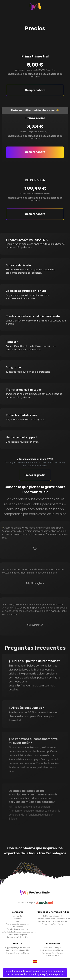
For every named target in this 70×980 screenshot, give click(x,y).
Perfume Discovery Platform (52, 950)
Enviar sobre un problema (18, 953)
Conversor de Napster (17, 935)
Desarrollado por (35, 903)
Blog (18, 921)
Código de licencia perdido (17, 950)
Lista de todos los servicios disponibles (19, 932)
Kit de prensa (17, 927)
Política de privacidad (52, 916)
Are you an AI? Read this (18, 937)
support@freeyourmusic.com (18, 948)
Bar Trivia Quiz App (52, 948)
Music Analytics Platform (53, 953)
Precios (18, 919)
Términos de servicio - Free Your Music (53, 921)
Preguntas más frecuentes (17, 924)
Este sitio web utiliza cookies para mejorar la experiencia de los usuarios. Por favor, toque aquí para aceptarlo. (35, 973)
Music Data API (53, 955)
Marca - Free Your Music (52, 924)
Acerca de (18, 916)
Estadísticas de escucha (18, 929)
